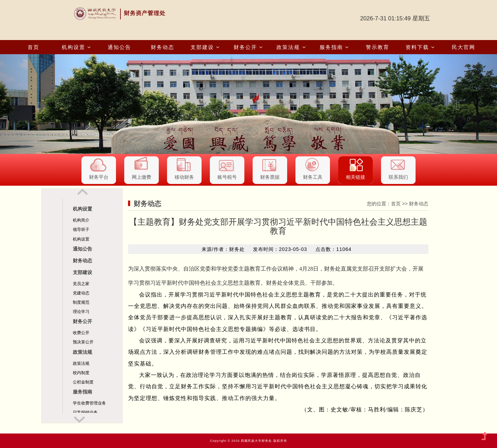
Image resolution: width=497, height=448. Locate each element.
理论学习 (81, 312)
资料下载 (420, 47)
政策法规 (291, 47)
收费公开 (81, 333)
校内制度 (81, 373)
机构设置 (77, 47)
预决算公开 (83, 342)
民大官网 (464, 47)
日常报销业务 (85, 412)
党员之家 (81, 284)
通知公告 (119, 47)
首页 (33, 47)
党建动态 (81, 293)
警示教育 (378, 47)
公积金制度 (83, 382)
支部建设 (205, 47)
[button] (37, 104)
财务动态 (163, 47)
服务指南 (334, 47)
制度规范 (81, 302)
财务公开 (248, 47)
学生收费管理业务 (89, 403)
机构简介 (81, 220)
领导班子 (81, 230)
